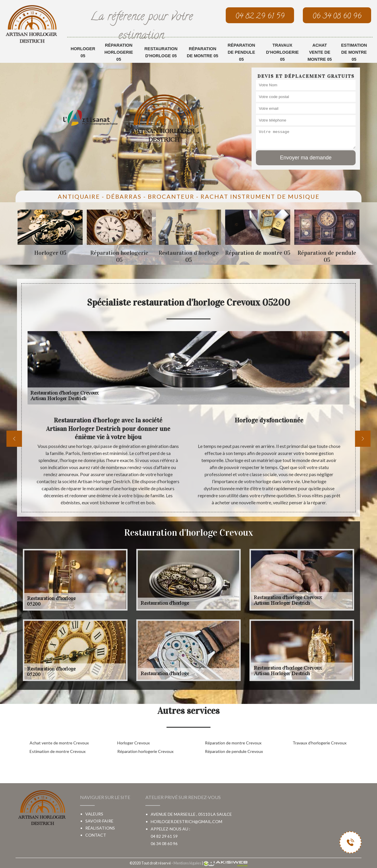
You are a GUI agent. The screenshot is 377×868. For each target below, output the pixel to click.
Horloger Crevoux (134, 743)
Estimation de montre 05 (354, 52)
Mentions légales (187, 863)
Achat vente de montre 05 (320, 52)
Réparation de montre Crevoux (233, 743)
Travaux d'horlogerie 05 (282, 52)
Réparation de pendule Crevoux (234, 751)
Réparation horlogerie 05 (119, 52)
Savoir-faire (99, 821)
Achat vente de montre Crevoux (59, 743)
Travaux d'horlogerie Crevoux (320, 743)
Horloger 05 (83, 52)
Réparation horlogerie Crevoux (145, 751)
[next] (363, 439)
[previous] (14, 439)
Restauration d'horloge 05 (161, 52)
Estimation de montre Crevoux (58, 751)
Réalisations (100, 828)
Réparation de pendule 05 (242, 52)
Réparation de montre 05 (202, 52)
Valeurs (94, 814)
